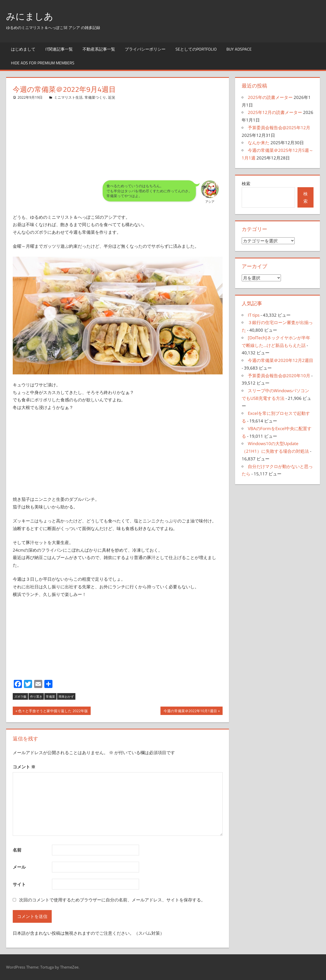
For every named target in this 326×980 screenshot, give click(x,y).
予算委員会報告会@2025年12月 (279, 128)
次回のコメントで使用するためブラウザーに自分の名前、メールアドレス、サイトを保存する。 (112, 900)
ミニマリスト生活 (68, 97)
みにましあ (30, 16)
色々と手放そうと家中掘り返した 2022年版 (53, 711)
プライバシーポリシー (145, 49)
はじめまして (23, 49)
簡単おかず (66, 697)
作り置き (36, 697)
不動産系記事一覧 (99, 49)
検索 (246, 184)
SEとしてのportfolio (196, 49)
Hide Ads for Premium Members (43, 63)
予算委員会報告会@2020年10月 (279, 376)
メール (19, 867)
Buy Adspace (239, 49)
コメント (24, 767)
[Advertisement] (118, 136)
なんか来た (259, 143)
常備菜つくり (95, 97)
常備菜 (50, 697)
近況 (112, 97)
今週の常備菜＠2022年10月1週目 (190, 711)
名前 (17, 850)
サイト (19, 884)
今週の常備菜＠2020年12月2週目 (281, 360)
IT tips (254, 315)
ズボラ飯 (20, 697)
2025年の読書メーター (270, 97)
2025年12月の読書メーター (275, 112)
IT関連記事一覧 (59, 49)
